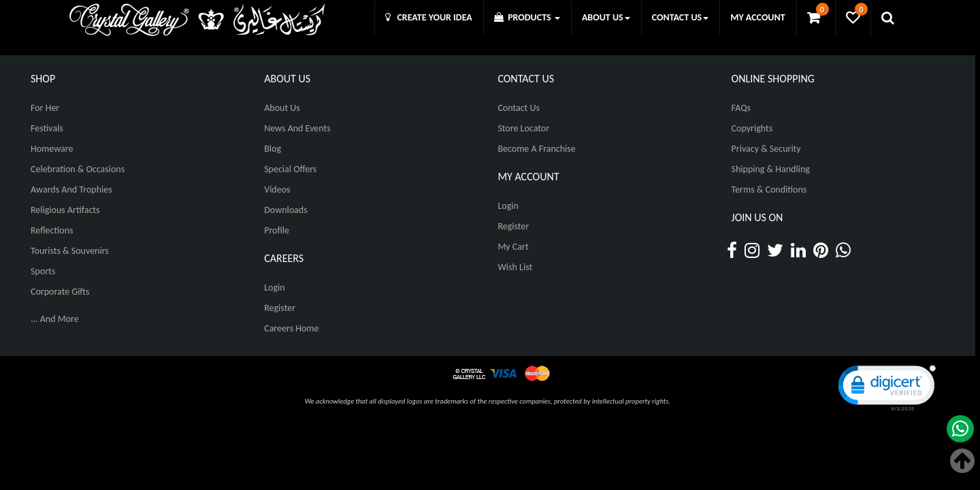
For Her (45, 108)
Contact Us (519, 108)
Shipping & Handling (771, 169)
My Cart (513, 247)
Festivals (47, 128)
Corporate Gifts (60, 292)
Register (280, 308)
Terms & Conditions (769, 190)
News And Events (297, 128)
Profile (277, 230)
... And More (55, 319)
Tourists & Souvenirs (70, 251)
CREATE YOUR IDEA (429, 17)
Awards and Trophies (71, 190)
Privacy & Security (766, 149)
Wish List (515, 267)
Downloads (285, 210)
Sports (43, 271)
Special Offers (290, 169)
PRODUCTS (527, 17)
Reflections (52, 230)
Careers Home (291, 328)
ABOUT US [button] (606, 17)
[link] (885, 387)
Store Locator (523, 128)
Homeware (52, 149)
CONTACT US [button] (680, 17)
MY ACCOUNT (757, 17)
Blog (273, 149)
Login (274, 288)
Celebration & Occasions (78, 169)
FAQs (741, 108)
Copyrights (752, 128)
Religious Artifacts (65, 210)
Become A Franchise (536, 149)
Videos (277, 190)
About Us (282, 108)
